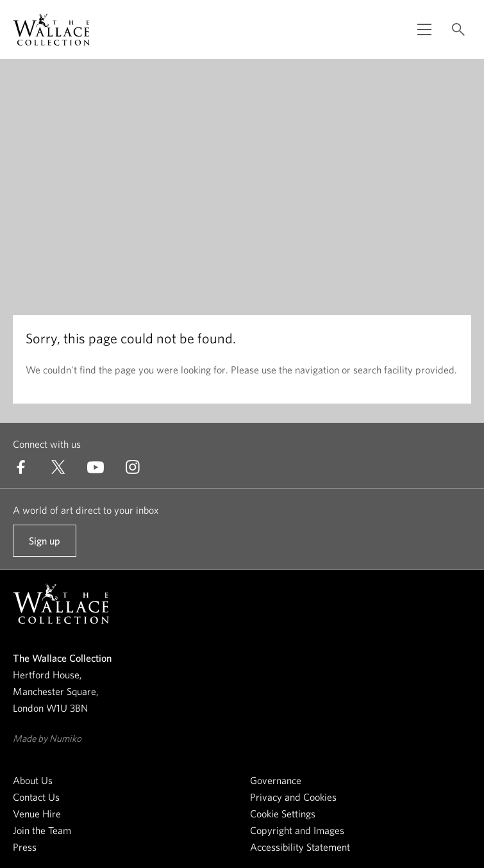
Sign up (44, 546)
